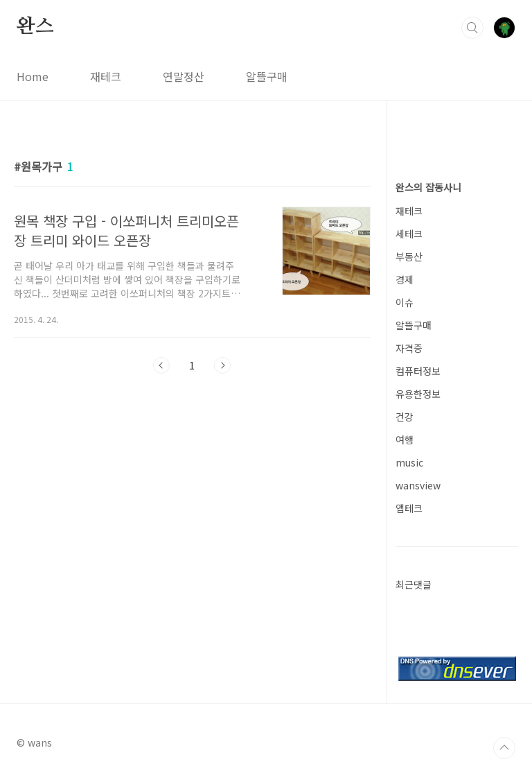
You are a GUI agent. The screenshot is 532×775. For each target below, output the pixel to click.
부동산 (409, 256)
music (409, 462)
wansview (418, 485)
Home (33, 76)
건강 (405, 417)
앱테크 (409, 508)
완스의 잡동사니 (428, 187)
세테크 (409, 234)
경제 (405, 279)
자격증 (409, 348)
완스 (35, 27)
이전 (161, 365)
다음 (222, 365)
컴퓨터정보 (418, 371)
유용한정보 (418, 394)
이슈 (405, 302)
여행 (405, 439)
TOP (504, 748)
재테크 (106, 76)
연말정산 (184, 76)
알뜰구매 (267, 76)
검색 (472, 28)
